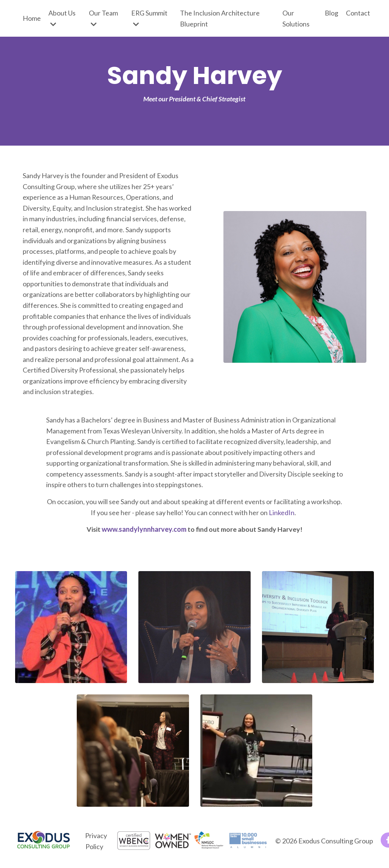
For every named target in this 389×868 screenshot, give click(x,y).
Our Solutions (296, 18)
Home (32, 18)
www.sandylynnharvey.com (144, 532)
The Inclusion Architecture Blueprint (220, 18)
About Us (62, 18)
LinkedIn (282, 515)
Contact (358, 13)
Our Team (103, 18)
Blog (332, 13)
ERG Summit (150, 18)
